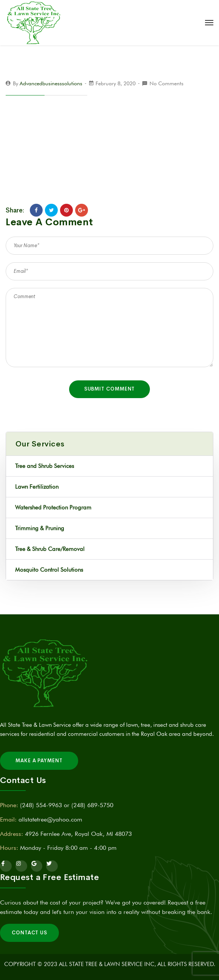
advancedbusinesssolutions (51, 83)
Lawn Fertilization (37, 487)
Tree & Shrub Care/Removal (50, 549)
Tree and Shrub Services (45, 466)
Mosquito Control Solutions (49, 570)
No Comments (167, 83)
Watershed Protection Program (53, 508)
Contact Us (29, 933)
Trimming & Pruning (40, 528)
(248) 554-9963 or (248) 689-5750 (67, 805)
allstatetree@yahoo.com (50, 819)
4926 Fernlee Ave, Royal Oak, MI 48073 (78, 834)
